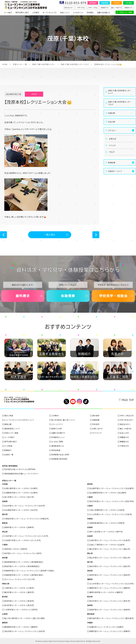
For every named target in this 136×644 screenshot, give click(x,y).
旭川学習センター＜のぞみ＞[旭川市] (19, 497)
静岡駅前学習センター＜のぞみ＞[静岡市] (21, 627)
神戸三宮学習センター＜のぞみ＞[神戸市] (106, 532)
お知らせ (113, 139)
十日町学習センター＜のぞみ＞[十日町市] (21, 610)
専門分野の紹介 (11, 442)
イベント (112, 145)
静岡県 (5, 623)
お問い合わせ (97, 429)
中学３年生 (81, 8)
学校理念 (90, 12)
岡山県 (90, 553)
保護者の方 (105, 8)
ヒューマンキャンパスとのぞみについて (19, 420)
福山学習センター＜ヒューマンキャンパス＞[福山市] (110, 549)
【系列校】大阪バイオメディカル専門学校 (20, 469)
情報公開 (8, 424)
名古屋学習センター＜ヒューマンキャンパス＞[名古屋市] (112, 488)
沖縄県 (90, 623)
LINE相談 (128, 3)
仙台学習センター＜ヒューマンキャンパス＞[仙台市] (25, 506)
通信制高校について (12, 429)
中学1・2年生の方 (127, 416)
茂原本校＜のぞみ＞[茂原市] (16, 549)
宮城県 (5, 501)
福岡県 (90, 579)
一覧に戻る (50, 235)
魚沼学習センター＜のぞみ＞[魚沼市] (19, 605)
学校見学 (117, 3)
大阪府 (90, 506)
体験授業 (105, 3)
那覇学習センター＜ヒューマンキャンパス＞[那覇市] (110, 631)
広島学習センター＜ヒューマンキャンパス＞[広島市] (110, 540)
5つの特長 (8, 446)
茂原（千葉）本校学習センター (44, 64)
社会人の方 (124, 433)
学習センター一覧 (20, 64)
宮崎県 (90, 605)
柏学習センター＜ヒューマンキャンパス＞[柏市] (23, 553)
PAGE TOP (128, 400)
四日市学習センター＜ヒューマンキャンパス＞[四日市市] (112, 501)
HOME (5, 64)
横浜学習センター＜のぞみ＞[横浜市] (19, 592)
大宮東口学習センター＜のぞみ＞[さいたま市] (23, 540)
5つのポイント (78, 12)
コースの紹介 (9, 437)
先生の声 (112, 122)
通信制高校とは (58, 446)
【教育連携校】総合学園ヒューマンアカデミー (22, 474)
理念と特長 (9, 416)
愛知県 (90, 484)
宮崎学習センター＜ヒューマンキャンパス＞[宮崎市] (110, 610)
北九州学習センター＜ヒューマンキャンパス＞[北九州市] (112, 584)
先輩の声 (112, 113)
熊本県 (90, 597)
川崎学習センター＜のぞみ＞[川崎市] (19, 588)
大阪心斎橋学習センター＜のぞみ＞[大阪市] (107, 510)
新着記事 (112, 163)
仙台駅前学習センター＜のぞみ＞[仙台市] (21, 510)
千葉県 (5, 545)
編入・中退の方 (117, 8)
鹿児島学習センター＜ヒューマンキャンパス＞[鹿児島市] (112, 618)
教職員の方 (128, 8)
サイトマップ (97, 433)
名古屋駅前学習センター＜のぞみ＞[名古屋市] (108, 493)
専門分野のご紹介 (22, 12)
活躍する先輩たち (103, 12)
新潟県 (5, 597)
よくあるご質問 (57, 442)
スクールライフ (57, 424)
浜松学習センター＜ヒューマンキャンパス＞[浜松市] (25, 631)
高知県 (90, 571)
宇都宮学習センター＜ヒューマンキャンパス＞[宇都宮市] (27, 519)
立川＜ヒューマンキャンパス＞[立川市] (20, 579)
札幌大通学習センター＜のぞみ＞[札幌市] (21, 488)
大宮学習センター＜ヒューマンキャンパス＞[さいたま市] (26, 536)
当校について (65, 12)
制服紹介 (8, 450)
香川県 (90, 562)
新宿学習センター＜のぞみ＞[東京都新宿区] (22, 566)
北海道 (5, 484)
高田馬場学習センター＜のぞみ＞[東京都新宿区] (24, 562)
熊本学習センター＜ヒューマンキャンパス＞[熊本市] (110, 601)
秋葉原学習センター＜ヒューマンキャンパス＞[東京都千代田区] (29, 571)
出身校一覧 (9, 455)
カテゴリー (112, 130)
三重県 (90, 497)
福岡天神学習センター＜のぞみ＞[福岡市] (106, 592)
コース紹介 (8, 12)
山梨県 (5, 614)
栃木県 (5, 514)
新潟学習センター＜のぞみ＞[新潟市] (19, 601)
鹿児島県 (91, 614)
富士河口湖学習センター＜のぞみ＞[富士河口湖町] (25, 618)
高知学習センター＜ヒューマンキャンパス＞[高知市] (110, 575)
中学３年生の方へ (127, 420)
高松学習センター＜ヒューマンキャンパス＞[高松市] (110, 566)
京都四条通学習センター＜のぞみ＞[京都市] (107, 523)
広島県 (90, 536)
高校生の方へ (69, 8)
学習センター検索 (126, 12)
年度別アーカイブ (115, 171)
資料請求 (93, 3)
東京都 (5, 558)
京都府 (90, 519)
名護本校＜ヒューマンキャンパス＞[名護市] (106, 627)
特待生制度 (56, 450)
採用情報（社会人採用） (60, 455)
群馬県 (5, 523)
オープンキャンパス (50, 12)
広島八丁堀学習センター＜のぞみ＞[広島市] (107, 545)
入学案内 (36, 12)
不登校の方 (124, 446)
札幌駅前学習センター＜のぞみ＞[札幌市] (21, 493)
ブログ (112, 152)
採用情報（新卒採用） (60, 459)
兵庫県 (90, 527)
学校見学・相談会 (113, 296)
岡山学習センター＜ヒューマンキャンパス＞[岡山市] (110, 558)
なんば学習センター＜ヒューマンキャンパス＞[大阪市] (111, 514)
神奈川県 (6, 584)
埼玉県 (5, 532)
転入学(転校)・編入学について (63, 420)
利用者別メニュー (58, 437)
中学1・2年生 (93, 8)
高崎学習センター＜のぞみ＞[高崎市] (19, 527)
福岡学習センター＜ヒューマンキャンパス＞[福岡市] (110, 588)
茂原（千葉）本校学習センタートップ (120, 92)
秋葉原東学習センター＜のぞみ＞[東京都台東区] (24, 575)
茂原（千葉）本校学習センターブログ (75, 64)
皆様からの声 (57, 429)
